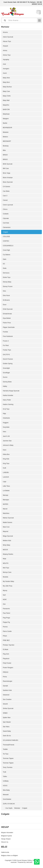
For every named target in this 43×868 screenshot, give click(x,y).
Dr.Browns (6, 300)
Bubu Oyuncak (8, 182)
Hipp (4, 413)
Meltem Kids (7, 540)
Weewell (6, 795)
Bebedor (6, 132)
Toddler (5, 749)
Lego (5, 482)
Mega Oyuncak (8, 536)
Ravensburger (8, 681)
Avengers (6, 69)
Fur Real (6, 345)
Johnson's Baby (8, 445)
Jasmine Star (7, 441)
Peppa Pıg (6, 622)
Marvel (5, 509)
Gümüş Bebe (7, 382)
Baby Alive (6, 78)
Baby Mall (6, 100)
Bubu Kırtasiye (8, 178)
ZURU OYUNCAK (9, 804)
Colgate (5, 232)
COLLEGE (6, 236)
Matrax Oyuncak (8, 518)
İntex (4, 432)
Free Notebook (8, 336)
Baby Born (6, 82)
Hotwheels (6, 418)
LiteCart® (29, 862)
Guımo (5, 377)
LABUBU (6, 472)
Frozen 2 (6, 341)
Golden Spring (8, 364)
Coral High (6, 250)
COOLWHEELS (8, 246)
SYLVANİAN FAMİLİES (10, 740)
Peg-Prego (6, 618)
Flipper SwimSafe (9, 327)
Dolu (4, 291)
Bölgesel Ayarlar (7, 836)
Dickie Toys (7, 277)
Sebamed (6, 695)
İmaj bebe (6, 427)
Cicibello (6, 214)
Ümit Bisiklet (7, 799)
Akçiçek (5, 46)
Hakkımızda (5, 852)
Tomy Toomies (8, 767)
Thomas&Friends (9, 745)
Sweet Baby (7, 731)
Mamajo (6, 495)
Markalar (17, 808)
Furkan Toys (7, 350)
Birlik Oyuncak (8, 164)
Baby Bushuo (7, 87)
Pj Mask (6, 649)
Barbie (5, 123)
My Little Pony (8, 586)
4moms (5, 32)
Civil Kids (6, 223)
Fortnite (5, 332)
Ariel (4, 64)
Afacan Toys (7, 41)
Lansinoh (6, 477)
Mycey (5, 590)
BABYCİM (6, 109)
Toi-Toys (6, 754)
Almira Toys (7, 55)
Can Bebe (6, 191)
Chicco (5, 209)
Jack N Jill (6, 436)
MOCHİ (5, 550)
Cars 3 (5, 196)
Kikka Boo (6, 454)
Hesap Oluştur (6, 839)
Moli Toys (6, 568)
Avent (5, 73)
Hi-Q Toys (6, 409)
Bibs (4, 150)
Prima (5, 677)
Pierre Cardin (7, 631)
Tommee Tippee (8, 758)
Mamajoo (6, 500)
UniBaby (6, 781)
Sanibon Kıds (7, 690)
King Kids (6, 459)
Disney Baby (7, 282)
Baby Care (6, 91)
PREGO (6, 672)
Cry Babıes (7, 255)
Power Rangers (8, 668)
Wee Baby (6, 790)
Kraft (4, 468)
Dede (5, 268)
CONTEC (6, 241)
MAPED (6, 504)
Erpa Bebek (7, 318)
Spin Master (7, 722)
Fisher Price (7, 323)
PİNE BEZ (6, 640)
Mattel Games (8, 522)
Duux (5, 305)
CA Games (6, 187)
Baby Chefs (7, 96)
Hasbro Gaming (8, 404)
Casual (5, 200)
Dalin (5, 259)
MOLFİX (6, 563)
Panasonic (6, 609)
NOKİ (5, 599)
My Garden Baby (8, 581)
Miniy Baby (7, 545)
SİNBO (5, 713)
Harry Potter (7, 400)
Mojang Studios (8, 554)
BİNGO (5, 155)
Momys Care (7, 572)
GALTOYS (6, 355)
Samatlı (5, 686)
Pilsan (5, 636)
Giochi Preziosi (8, 359)
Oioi (4, 604)
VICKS (5, 786)
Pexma (5, 627)
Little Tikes (6, 486)
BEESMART (7, 141)
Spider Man (7, 717)
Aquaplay (6, 59)
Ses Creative (7, 699)
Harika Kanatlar (8, 395)
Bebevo (5, 137)
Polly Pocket (7, 663)
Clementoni (7, 227)
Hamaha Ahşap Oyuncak (11, 391)
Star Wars (6, 727)
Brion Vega (7, 173)
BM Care (6, 168)
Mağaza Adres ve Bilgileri (10, 855)
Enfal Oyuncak (8, 309)
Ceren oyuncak (8, 205)
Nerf (4, 595)
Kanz (5, 450)
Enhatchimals (7, 314)
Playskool (6, 659)
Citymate (6, 218)
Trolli (4, 772)
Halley (5, 386)
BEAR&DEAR (7, 128)
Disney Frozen (8, 286)
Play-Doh (6, 654)
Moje (4, 559)
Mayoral (6, 531)
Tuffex (5, 776)
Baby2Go (6, 105)
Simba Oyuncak (8, 708)
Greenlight (6, 368)
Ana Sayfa (9, 808)
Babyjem (6, 119)
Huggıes (6, 423)
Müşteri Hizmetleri (7, 833)
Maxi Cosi (6, 527)
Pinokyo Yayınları (9, 645)
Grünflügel (6, 373)
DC (4, 264)
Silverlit (5, 704)
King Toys (6, 463)
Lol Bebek (6, 491)
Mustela (6, 577)
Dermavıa (6, 273)
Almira (5, 50)
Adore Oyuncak (8, 37)
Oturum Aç (5, 842)
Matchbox (6, 513)
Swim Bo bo (7, 736)
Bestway (6, 146)
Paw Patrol (6, 613)
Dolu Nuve (6, 295)
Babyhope (6, 114)
